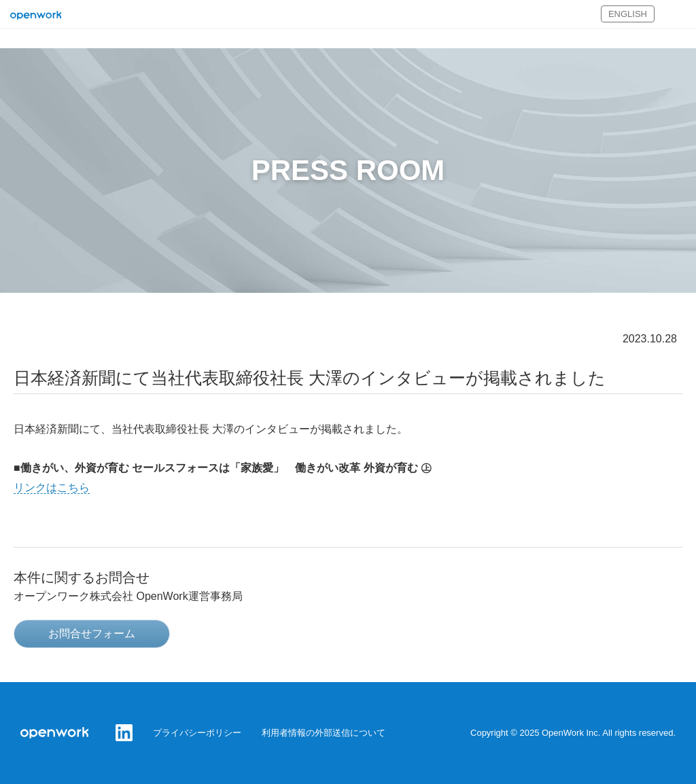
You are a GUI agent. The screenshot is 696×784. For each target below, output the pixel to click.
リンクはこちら (52, 487)
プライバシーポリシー (197, 733)
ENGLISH (628, 14)
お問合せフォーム (92, 634)
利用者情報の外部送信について (324, 733)
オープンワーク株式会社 (36, 16)
